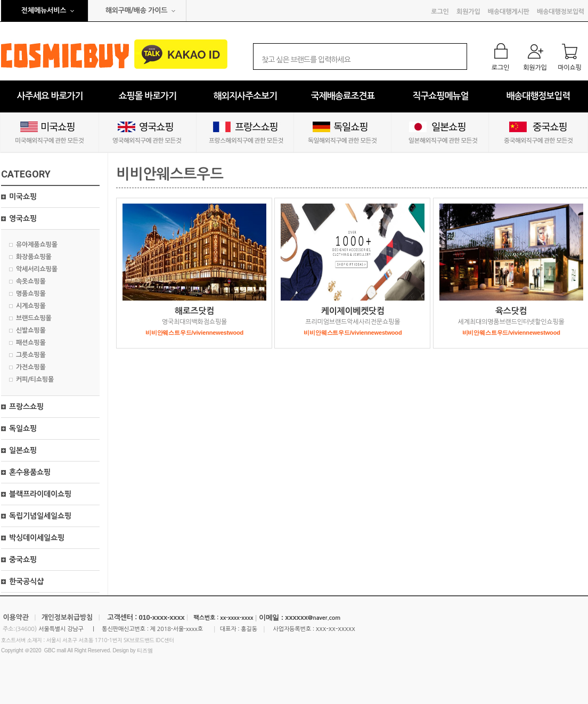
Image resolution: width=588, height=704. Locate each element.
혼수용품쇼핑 (30, 472)
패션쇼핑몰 (31, 343)
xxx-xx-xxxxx (336, 629)
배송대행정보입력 (561, 12)
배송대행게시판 (509, 12)
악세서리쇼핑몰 (37, 269)
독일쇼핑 (23, 428)
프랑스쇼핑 (26, 407)
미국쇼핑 (23, 197)
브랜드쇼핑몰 (34, 318)
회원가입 (468, 12)
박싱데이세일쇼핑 (37, 538)
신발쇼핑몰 (31, 330)
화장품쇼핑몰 (34, 257)
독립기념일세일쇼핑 (40, 516)
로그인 (440, 12)
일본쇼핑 (23, 450)
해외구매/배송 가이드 (137, 10)
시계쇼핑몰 (31, 306)
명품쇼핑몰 (31, 294)
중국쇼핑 (23, 560)
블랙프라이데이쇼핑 (40, 494)
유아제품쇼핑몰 (37, 245)
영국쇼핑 (23, 219)
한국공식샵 (26, 581)
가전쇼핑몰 (31, 367)
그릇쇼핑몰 (31, 355)
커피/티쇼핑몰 (35, 379)
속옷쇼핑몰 (31, 281)
